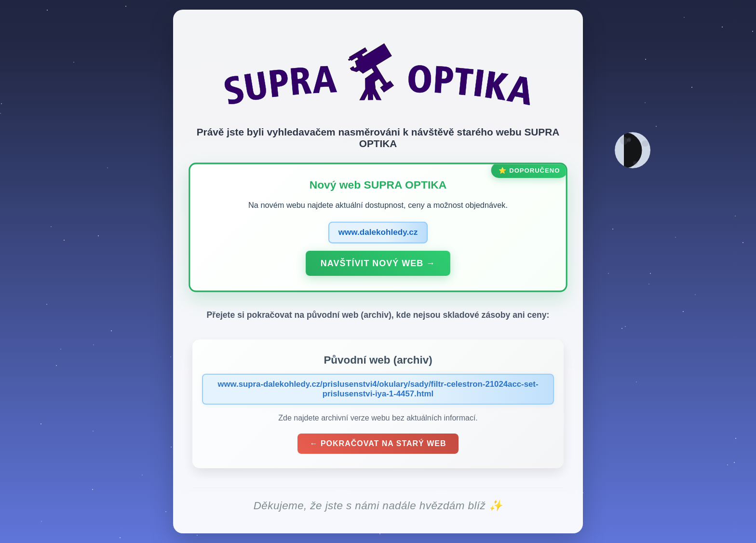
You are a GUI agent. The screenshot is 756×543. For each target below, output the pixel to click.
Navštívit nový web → (378, 263)
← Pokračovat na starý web (378, 443)
